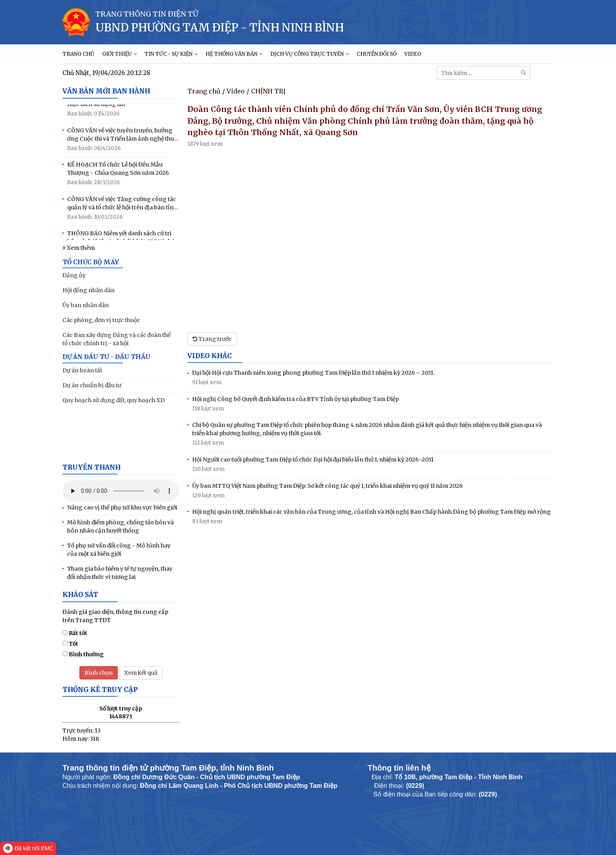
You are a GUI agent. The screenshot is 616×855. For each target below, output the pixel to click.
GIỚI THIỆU (119, 54)
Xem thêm (79, 248)
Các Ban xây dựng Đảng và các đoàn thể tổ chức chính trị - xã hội (116, 339)
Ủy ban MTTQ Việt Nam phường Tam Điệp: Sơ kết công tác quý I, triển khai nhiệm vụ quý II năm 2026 (327, 486)
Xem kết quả (141, 673)
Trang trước (212, 339)
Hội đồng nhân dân (89, 290)
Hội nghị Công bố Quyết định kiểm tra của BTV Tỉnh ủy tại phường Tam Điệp (295, 399)
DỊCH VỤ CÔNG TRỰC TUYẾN (310, 54)
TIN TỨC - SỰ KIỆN (171, 54)
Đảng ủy (74, 275)
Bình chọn (99, 673)
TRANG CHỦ (78, 54)
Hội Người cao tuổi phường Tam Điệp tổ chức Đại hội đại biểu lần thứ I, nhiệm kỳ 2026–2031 (313, 460)
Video (236, 91)
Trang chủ (204, 91)
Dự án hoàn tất (82, 370)
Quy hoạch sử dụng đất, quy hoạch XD (114, 400)
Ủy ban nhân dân (86, 305)
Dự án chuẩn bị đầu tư (92, 385)
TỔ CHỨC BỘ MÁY (91, 262)
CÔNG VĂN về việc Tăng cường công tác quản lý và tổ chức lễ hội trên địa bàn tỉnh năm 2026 (122, 205)
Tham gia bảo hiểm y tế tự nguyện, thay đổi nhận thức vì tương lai (120, 573)
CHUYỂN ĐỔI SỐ (377, 54)
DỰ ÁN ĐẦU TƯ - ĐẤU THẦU (106, 357)
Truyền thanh (92, 467)
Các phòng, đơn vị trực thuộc (101, 320)
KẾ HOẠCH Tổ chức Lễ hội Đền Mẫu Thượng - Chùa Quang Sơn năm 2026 (118, 170)
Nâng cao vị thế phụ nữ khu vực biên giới (122, 507)
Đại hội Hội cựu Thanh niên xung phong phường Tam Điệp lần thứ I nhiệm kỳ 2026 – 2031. (313, 373)
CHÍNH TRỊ (268, 91)
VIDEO (413, 54)
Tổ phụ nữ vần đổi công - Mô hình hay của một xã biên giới (119, 550)
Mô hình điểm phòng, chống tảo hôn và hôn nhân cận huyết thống (120, 526)
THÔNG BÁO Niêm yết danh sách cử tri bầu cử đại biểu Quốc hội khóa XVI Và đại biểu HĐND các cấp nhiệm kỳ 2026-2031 (121, 239)
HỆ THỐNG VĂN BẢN (234, 54)
